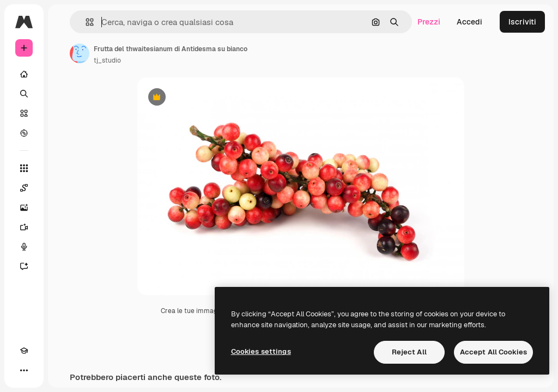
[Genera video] (24, 227)
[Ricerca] (24, 94)
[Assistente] (24, 266)
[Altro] (24, 370)
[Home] (24, 74)
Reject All (409, 352)
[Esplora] (24, 133)
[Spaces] (24, 188)
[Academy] (24, 351)
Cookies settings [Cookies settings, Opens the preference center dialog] (261, 351)
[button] (85, 22)
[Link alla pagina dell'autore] (80, 53)
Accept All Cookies (493, 352)
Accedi (469, 22)
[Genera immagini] (24, 207)
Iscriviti (522, 22)
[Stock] (24, 113)
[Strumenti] (24, 168)
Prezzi (429, 22)
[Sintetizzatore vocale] (24, 247)
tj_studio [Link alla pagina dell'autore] (107, 60)
